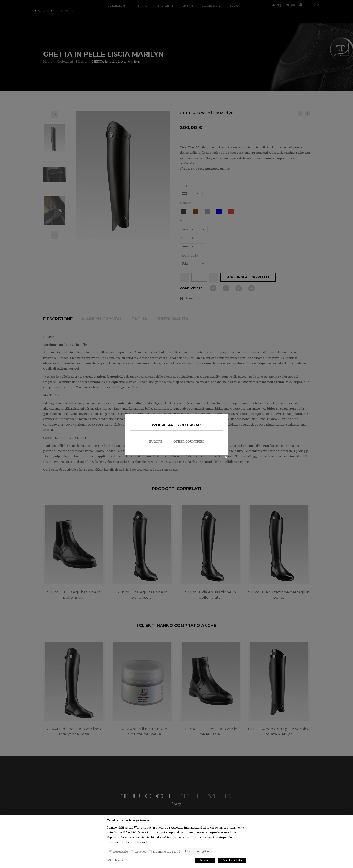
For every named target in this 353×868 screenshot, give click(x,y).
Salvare (205, 860)
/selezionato (118, 860)
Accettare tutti (232, 860)
